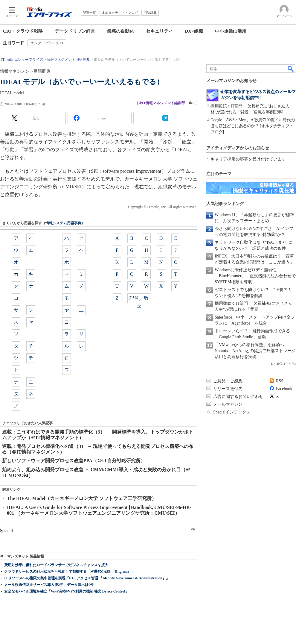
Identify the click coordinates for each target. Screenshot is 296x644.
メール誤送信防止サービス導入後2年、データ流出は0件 (49, 585)
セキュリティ (159, 31)
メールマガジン (228, 404)
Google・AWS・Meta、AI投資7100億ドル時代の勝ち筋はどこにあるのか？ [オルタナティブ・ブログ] (253, 126)
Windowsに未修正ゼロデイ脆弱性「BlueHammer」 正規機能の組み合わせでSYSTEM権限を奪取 (255, 276)
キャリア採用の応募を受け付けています (248, 159)
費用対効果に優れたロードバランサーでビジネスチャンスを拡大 (56, 565)
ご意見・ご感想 (228, 381)
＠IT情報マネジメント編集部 (162, 103)
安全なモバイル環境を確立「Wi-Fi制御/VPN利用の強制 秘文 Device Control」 (67, 591)
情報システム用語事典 (63, 223)
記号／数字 (139, 299)
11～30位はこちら (283, 364)
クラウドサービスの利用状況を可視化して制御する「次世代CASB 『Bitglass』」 (69, 572)
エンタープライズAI (47, 43)
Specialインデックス (232, 412)
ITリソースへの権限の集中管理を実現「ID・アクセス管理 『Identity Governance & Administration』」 (87, 578)
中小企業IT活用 (231, 31)
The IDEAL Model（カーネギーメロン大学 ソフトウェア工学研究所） (82, 498)
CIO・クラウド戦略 (23, 31)
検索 (291, 69)
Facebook (284, 389)
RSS (280, 381)
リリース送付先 (228, 389)
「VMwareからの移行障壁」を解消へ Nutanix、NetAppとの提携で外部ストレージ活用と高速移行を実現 (255, 351)
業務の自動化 (120, 31)
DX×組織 (194, 31)
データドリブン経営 (75, 31)
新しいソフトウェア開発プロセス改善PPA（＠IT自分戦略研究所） (74, 461)
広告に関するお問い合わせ (238, 397)
